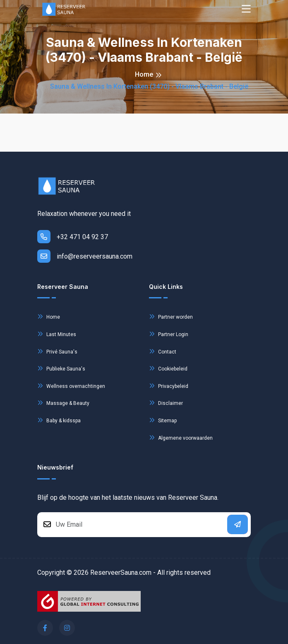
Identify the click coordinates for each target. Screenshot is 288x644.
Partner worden (171, 316)
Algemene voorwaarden (181, 437)
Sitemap (163, 420)
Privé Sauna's (57, 351)
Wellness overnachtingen (71, 386)
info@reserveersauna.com (85, 256)
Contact (163, 351)
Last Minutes (57, 334)
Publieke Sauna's (61, 368)
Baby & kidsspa (59, 420)
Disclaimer (166, 403)
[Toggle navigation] (246, 9)
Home (144, 74)
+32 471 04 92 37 (73, 237)
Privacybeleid (169, 386)
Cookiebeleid (168, 368)
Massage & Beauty (63, 403)
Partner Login (169, 334)
